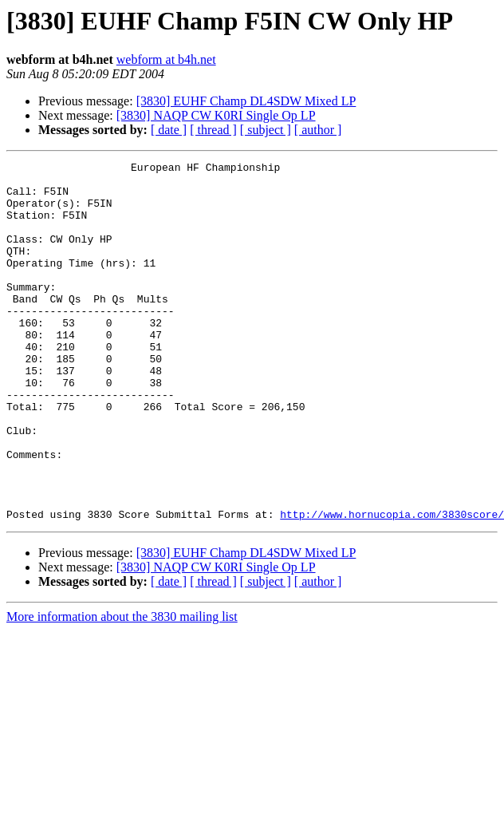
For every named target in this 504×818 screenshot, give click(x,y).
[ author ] (318, 130)
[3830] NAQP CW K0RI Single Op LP (216, 115)
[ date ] (169, 130)
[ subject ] (266, 130)
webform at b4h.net (166, 59)
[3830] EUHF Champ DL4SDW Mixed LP (246, 101)
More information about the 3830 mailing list (122, 688)
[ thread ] (213, 130)
